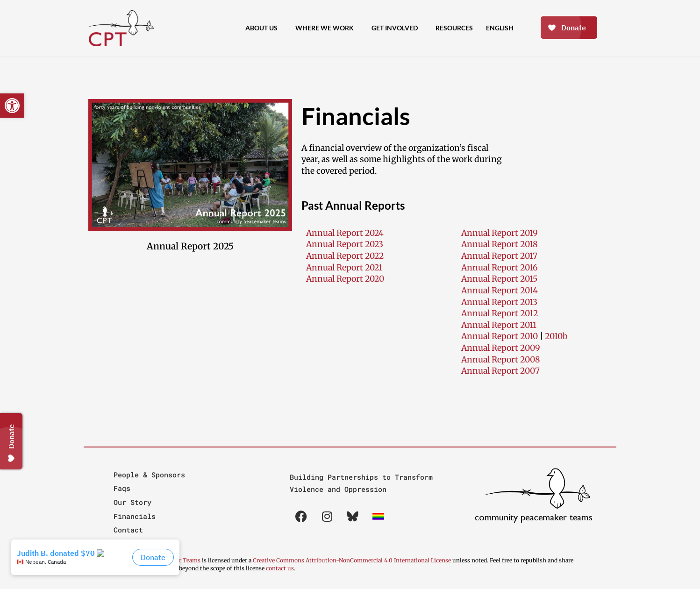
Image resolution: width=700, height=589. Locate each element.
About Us (264, 28)
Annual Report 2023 (345, 244)
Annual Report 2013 (499, 302)
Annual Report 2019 (500, 233)
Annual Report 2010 (500, 336)
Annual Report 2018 (499, 244)
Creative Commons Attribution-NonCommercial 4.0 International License (352, 560)
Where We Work (327, 28)
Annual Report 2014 (500, 291)
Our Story (132, 502)
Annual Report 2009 (501, 348)
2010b (556, 336)
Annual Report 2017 (499, 256)
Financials (135, 516)
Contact (128, 530)
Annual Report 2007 (500, 371)
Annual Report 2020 (345, 279)
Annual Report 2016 (500, 268)
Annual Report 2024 (345, 233)
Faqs (122, 488)
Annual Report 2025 (190, 246)
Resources (454, 28)
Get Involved (397, 28)
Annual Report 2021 (344, 268)
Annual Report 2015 (499, 279)
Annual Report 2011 (499, 325)
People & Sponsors (149, 475)
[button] (12, 106)
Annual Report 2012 (500, 313)
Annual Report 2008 (500, 360)
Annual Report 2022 (345, 256)
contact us (280, 568)
